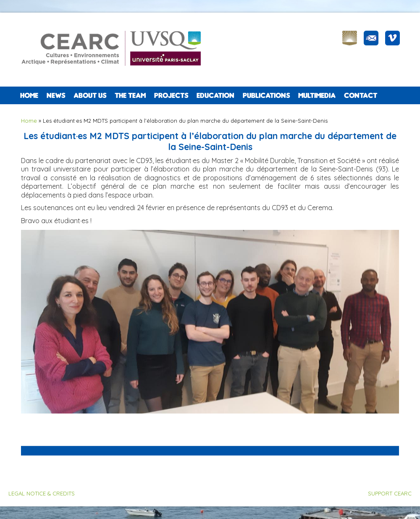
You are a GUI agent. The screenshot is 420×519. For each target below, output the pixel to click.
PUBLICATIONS (266, 95)
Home (29, 95)
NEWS (56, 95)
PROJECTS (171, 95)
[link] (122, 208)
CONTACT (361, 95)
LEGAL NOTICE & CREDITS (42, 493)
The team (130, 95)
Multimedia (317, 95)
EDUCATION (215, 95)
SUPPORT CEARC (390, 493)
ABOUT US (90, 95)
